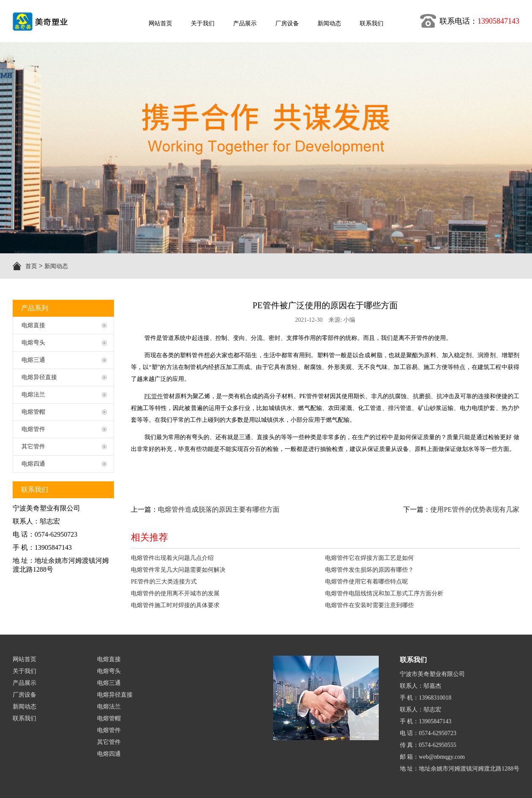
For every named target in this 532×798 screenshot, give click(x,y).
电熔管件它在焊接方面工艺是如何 (369, 558)
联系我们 (24, 718)
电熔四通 (109, 754)
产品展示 (24, 683)
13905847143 (498, 21)
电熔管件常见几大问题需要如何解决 (178, 570)
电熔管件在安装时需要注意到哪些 (369, 605)
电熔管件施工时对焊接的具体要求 (175, 605)
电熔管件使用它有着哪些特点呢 (366, 582)
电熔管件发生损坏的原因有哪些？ (369, 570)
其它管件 (109, 742)
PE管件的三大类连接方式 (164, 582)
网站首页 (24, 659)
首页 (31, 266)
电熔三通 (109, 683)
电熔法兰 (109, 707)
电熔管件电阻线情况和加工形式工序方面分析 (384, 593)
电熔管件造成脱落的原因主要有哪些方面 (219, 509)
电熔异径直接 (115, 695)
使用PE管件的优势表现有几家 (475, 509)
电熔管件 (109, 730)
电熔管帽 (109, 718)
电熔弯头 (109, 671)
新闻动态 (56, 266)
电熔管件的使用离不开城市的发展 (175, 593)
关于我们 (24, 671)
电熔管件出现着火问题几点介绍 (172, 558)
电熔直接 (109, 659)
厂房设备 (24, 695)
